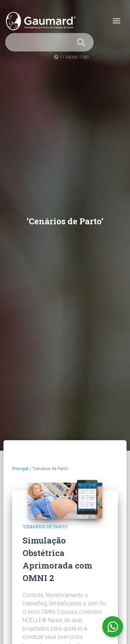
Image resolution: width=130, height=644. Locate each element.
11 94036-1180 (74, 57)
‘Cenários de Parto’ (45, 526)
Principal (20, 469)
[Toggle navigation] (116, 21)
